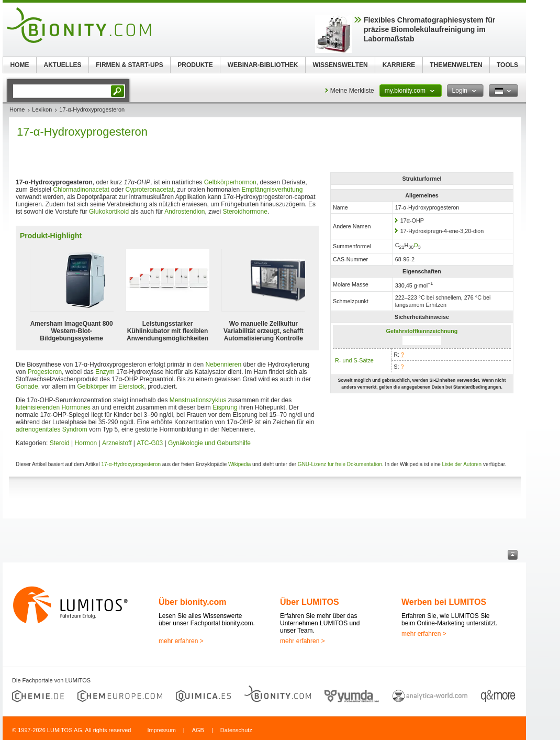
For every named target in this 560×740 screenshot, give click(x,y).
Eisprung (225, 407)
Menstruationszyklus (198, 400)
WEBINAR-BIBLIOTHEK (263, 65)
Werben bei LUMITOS (444, 602)
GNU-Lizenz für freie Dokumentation (340, 464)
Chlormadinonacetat (81, 190)
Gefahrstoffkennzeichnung (422, 331)
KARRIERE (399, 65)
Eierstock (131, 386)
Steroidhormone (245, 212)
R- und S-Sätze (354, 360)
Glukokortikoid (109, 212)
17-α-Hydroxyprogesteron (131, 464)
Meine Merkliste (352, 91)
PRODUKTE (195, 65)
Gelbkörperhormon (230, 182)
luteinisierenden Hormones (53, 407)
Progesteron (45, 372)
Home (17, 109)
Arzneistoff (117, 443)
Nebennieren (223, 365)
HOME (20, 65)
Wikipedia (239, 464)
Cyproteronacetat (149, 190)
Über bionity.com (193, 602)
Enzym (105, 372)
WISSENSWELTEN (340, 65)
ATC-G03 (150, 443)
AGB (198, 730)
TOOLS (507, 65)
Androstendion (184, 212)
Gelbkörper (92, 386)
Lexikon (42, 109)
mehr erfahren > (181, 641)
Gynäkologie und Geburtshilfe (209, 443)
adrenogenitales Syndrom (52, 429)
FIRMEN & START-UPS (129, 65)
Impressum (161, 730)
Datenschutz (236, 730)
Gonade (27, 386)
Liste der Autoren (462, 464)
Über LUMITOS (310, 602)
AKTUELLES (63, 65)
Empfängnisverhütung (272, 190)
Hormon (86, 443)
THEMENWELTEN (456, 65)
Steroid (60, 443)
